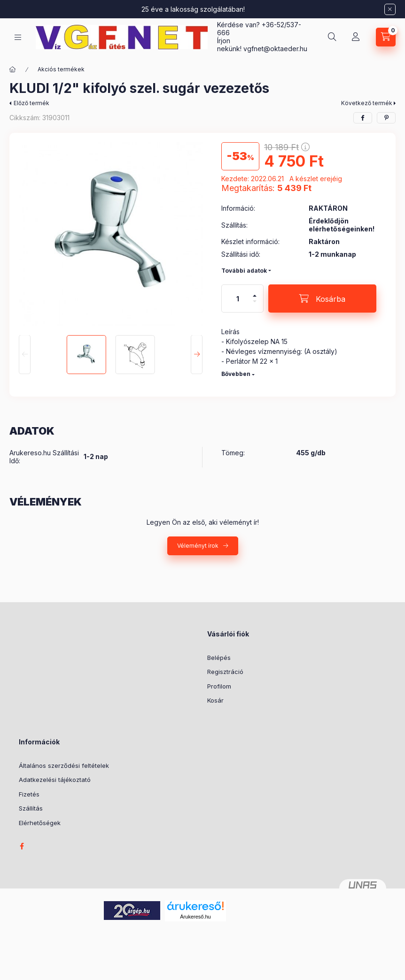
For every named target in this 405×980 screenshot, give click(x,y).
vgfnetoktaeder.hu (275, 49)
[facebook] (363, 118)
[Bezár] (390, 9)
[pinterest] (386, 118)
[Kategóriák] (18, 37)
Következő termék (367, 103)
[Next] (197, 355)
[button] (111, 234)
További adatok (244, 271)
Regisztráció (225, 672)
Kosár (215, 700)
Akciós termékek (61, 69)
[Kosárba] (322, 299)
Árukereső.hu (195, 917)
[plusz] (255, 292)
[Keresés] (332, 37)
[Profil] (356, 37)
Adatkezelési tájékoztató (55, 780)
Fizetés (29, 794)
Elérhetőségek (40, 823)
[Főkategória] (13, 69)
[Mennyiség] (238, 299)
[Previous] (25, 355)
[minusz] (255, 305)
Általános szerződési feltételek (64, 766)
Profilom (219, 686)
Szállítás (31, 808)
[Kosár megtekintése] (386, 37)
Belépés (219, 658)
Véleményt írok (198, 546)
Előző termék (31, 103)
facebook (22, 846)
